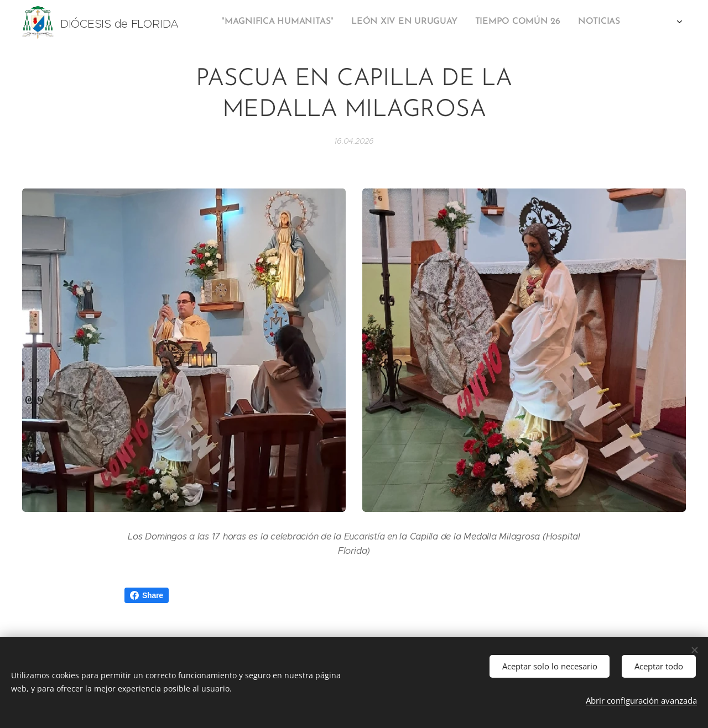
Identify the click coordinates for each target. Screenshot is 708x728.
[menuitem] (470, 23)
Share (147, 595)
